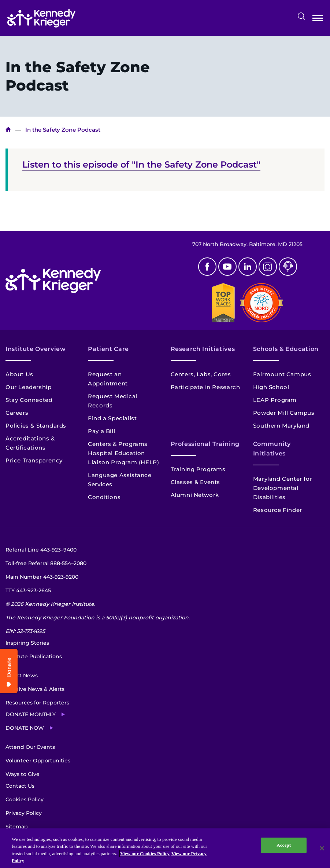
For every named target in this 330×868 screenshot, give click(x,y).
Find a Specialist (112, 418)
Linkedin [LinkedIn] (248, 267)
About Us (19, 374)
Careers (17, 413)
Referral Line (41, 550)
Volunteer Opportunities (38, 761)
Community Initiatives (272, 449)
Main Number (42, 577)
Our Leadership (28, 387)
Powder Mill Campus (284, 413)
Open (318, 20)
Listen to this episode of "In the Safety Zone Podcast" (141, 164)
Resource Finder (278, 510)
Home (8, 130)
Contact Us (20, 786)
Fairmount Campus (282, 374)
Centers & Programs (118, 444)
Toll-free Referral (46, 563)
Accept (284, 845)
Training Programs (198, 469)
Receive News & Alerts (35, 689)
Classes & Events (196, 482)
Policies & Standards (36, 426)
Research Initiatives (203, 349)
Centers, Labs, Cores (201, 374)
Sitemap (17, 827)
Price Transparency (34, 460)
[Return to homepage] (41, 18)
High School (271, 387)
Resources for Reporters (37, 703)
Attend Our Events (30, 747)
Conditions (104, 497)
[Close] (322, 848)
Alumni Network (195, 495)
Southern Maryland (281, 426)
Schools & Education (286, 349)
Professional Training (205, 444)
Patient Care (108, 349)
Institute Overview (36, 349)
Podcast (288, 267)
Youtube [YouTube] (227, 267)
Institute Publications (34, 656)
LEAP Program (275, 400)
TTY (28, 590)
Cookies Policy (25, 799)
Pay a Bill (101, 431)
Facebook (207, 267)
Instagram (268, 267)
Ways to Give (23, 774)
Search (301, 16)
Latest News (22, 675)
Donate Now (25, 728)
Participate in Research (205, 387)
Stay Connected (29, 400)
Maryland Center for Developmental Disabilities (283, 488)
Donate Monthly (31, 714)
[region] (165, 848)
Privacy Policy (24, 813)
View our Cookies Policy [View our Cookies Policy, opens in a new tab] (145, 854)
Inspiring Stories (27, 643)
